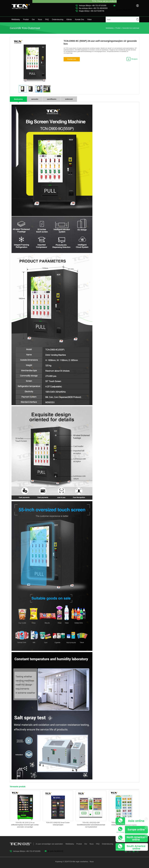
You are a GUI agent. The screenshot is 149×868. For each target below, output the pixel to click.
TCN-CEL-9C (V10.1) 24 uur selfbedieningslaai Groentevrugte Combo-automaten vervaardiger (25, 825)
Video (89, 19)
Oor (33, 19)
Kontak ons (72, 59)
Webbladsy (16, 19)
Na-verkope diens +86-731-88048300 (93, 8)
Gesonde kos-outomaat (131, 28)
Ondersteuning (58, 19)
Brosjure (134, 59)
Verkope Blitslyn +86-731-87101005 (93, 6)
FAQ (47, 19)
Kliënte (69, 19)
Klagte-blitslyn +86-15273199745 (92, 11)
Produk (26, 19)
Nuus (40, 19)
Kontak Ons (80, 19)
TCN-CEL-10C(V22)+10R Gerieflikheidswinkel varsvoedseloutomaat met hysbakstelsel (91, 825)
